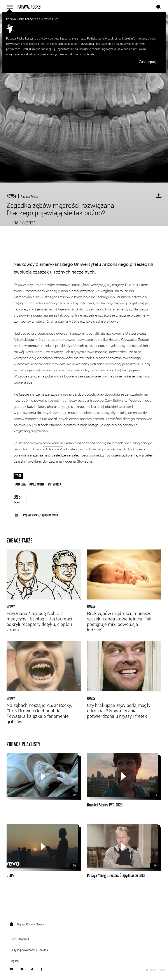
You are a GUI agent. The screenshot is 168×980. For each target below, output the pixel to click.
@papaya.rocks (50, 515)
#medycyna (37, 484)
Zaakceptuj (148, 62)
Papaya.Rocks (29, 197)
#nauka (21, 484)
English (14, 961)
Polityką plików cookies (102, 39)
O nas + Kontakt (19, 939)
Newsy (40, 925)
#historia (55, 484)
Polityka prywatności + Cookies (29, 950)
